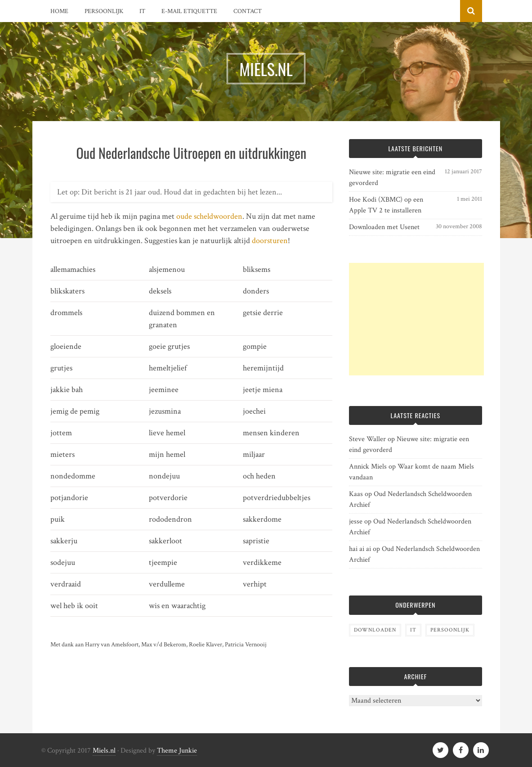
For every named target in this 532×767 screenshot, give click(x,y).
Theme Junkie (177, 751)
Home (59, 11)
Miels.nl (104, 751)
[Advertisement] (416, 319)
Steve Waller (367, 439)
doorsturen (270, 241)
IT (142, 11)
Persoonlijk (104, 11)
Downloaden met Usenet (384, 227)
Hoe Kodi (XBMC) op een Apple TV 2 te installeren (386, 205)
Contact (248, 11)
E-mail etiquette (189, 11)
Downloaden (375, 630)
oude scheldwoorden (209, 216)
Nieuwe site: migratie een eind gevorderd (392, 178)
